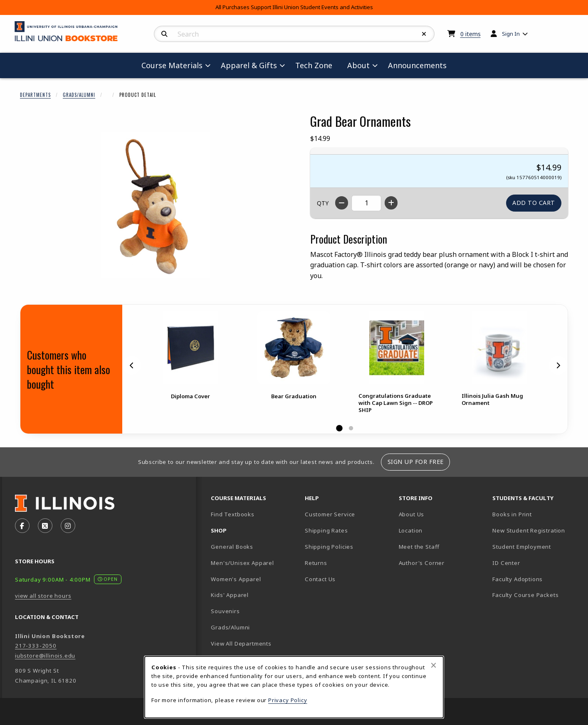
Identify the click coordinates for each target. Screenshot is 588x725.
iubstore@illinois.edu (45, 656)
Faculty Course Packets (525, 595)
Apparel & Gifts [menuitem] (249, 65)
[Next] (558, 365)
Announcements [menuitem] (417, 65)
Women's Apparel (236, 579)
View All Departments (241, 644)
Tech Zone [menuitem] (317, 65)
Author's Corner (422, 563)
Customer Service (330, 514)
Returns (316, 563)
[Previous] (132, 365)
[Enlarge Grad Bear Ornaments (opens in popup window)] (155, 205)
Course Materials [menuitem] (172, 65)
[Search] (164, 34)
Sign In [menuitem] (511, 34)
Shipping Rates (326, 530)
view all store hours (43, 596)
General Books (232, 547)
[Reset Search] (424, 34)
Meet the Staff (419, 547)
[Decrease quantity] (342, 203)
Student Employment (536, 546)
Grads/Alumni (79, 95)
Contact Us (320, 579)
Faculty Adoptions (518, 579)
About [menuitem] (358, 65)
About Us (412, 514)
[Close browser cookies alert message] (434, 665)
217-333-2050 (36, 646)
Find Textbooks (233, 514)
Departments (35, 95)
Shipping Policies (329, 547)
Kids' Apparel (230, 595)
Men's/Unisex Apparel (242, 563)
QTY (323, 203)
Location (411, 530)
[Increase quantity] (391, 203)
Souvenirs (225, 611)
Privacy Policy (288, 700)
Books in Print (536, 514)
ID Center (535, 563)
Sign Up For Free (416, 462)
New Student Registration (529, 530)
